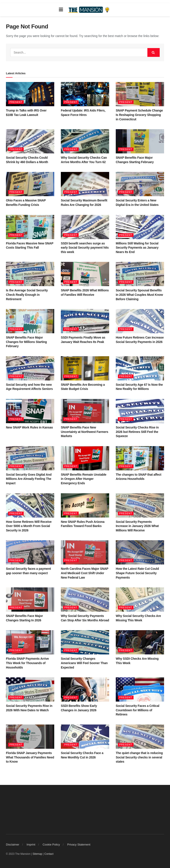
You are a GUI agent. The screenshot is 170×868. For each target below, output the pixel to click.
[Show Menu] (61, 10)
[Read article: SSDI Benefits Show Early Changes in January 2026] (85, 689)
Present (16, 102)
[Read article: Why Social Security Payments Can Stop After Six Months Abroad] (85, 600)
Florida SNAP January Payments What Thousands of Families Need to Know (30, 757)
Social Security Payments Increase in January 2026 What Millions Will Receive (137, 526)
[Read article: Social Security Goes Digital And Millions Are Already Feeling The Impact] (30, 458)
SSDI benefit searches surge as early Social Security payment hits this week (85, 248)
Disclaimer (13, 845)
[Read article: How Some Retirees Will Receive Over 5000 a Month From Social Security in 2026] (30, 505)
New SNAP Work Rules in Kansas (29, 427)
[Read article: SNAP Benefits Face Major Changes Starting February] (140, 141)
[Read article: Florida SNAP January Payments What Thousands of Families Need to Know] (30, 737)
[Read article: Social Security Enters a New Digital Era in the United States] (140, 184)
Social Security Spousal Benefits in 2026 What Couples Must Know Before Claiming (139, 295)
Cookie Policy (51, 845)
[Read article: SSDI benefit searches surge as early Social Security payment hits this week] (85, 227)
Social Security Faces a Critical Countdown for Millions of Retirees (137, 710)
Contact (49, 854)
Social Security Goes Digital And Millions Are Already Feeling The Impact (29, 479)
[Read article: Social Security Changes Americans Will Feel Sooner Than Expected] (85, 642)
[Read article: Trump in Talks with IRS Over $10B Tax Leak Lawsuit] (30, 94)
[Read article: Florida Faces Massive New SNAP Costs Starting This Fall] (30, 227)
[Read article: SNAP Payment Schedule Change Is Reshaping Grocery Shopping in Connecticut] (140, 94)
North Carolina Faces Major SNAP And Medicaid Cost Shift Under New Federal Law (85, 573)
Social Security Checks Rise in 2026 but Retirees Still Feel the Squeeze (137, 432)
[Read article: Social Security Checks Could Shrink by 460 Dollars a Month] (30, 141)
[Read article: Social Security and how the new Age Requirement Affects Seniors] (30, 368)
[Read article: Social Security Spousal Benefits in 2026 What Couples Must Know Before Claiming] (140, 274)
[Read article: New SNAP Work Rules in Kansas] (30, 411)
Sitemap (37, 854)
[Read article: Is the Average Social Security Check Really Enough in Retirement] (30, 274)
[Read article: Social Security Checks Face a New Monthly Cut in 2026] (85, 737)
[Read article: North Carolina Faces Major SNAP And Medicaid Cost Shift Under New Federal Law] (85, 552)
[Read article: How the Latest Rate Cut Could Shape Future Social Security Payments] (140, 552)
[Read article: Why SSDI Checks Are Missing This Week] (140, 642)
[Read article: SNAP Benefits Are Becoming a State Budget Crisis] (85, 368)
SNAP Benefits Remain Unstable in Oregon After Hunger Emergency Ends (84, 479)
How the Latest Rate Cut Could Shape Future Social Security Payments (137, 573)
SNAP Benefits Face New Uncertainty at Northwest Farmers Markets (85, 432)
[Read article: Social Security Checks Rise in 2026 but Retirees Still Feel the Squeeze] (140, 411)
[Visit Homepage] (89, 10)
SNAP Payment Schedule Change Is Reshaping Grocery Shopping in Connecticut (139, 115)
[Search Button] (154, 52)
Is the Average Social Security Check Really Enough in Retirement (27, 295)
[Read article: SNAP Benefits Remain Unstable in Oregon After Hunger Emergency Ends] (85, 458)
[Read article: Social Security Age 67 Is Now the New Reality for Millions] (140, 368)
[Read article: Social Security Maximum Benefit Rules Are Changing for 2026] (85, 184)
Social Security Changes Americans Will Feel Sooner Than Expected (84, 663)
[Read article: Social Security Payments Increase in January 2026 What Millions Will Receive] (140, 505)
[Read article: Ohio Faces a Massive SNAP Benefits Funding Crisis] (30, 184)
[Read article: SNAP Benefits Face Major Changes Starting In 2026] (30, 600)
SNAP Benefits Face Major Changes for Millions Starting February (26, 342)
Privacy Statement (79, 845)
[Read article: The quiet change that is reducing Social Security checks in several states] (140, 737)
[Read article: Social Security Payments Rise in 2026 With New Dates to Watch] (30, 689)
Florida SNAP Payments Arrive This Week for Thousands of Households (27, 663)
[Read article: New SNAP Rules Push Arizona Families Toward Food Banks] (85, 505)
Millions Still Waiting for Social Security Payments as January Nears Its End (137, 248)
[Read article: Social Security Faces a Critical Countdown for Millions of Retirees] (140, 689)
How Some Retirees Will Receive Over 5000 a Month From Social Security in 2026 (29, 526)
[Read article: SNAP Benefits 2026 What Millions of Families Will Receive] (85, 274)
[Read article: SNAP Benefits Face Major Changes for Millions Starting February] (30, 321)
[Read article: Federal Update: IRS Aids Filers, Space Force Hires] (85, 94)
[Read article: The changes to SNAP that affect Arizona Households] (140, 458)
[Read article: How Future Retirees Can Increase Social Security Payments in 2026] (140, 321)
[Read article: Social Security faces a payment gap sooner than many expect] (30, 552)
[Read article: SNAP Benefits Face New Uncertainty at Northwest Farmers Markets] (85, 411)
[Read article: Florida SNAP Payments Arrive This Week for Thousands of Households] (30, 642)
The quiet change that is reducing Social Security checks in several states (139, 757)
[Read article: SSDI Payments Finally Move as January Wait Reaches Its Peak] (85, 321)
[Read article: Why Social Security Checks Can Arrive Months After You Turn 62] (85, 141)
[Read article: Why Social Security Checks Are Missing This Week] (140, 600)
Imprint (31, 845)
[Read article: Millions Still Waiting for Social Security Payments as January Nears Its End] (140, 227)
